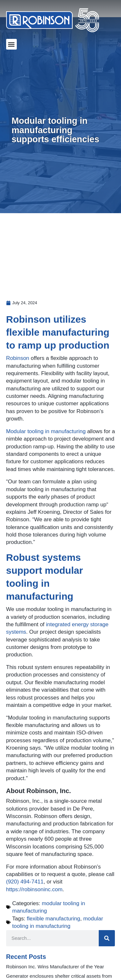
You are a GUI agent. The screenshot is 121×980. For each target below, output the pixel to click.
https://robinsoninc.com (34, 889)
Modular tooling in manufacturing (46, 431)
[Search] (107, 938)
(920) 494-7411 (25, 882)
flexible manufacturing (53, 919)
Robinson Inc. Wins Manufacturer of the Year (55, 967)
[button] (11, 44)
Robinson (18, 358)
